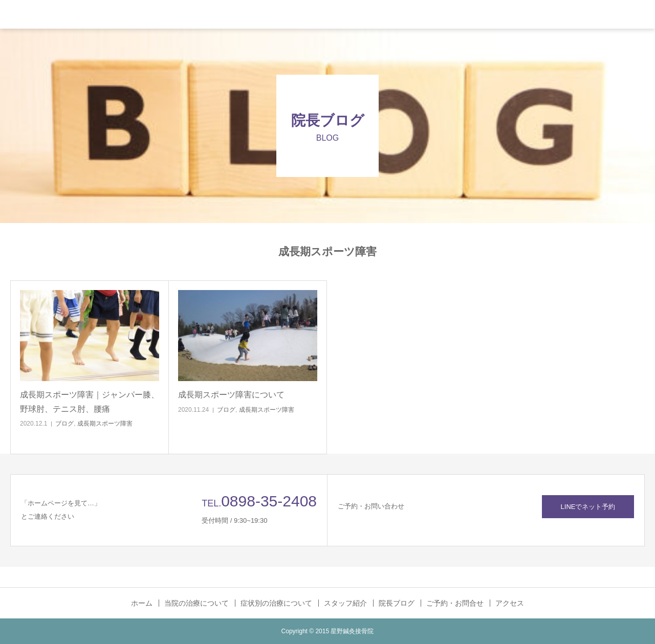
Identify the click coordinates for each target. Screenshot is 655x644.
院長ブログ (397, 603)
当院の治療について (196, 603)
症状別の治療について (276, 603)
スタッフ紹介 (345, 603)
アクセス (510, 603)
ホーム (142, 603)
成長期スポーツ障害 (105, 424)
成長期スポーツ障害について (231, 395)
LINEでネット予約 (588, 507)
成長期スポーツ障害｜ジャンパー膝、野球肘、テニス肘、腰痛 (90, 402)
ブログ (64, 424)
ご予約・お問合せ (455, 603)
